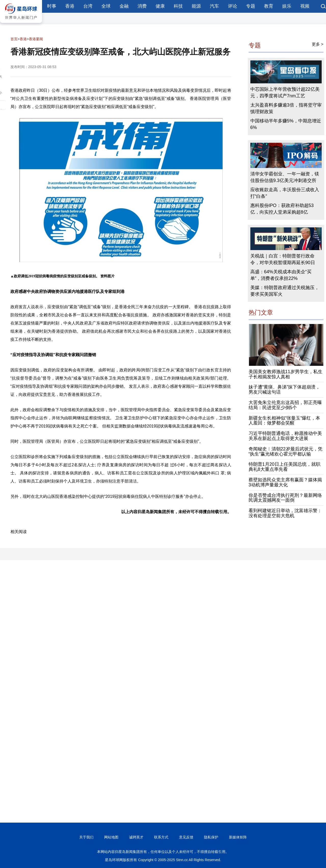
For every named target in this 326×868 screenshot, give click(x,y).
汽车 (214, 6)
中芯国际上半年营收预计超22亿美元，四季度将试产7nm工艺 (285, 93)
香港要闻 (36, 39)
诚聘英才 (136, 837)
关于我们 (86, 837)
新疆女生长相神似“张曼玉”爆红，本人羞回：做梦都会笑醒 (284, 421)
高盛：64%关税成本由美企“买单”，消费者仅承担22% (281, 275)
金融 (124, 6)
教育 (269, 6)
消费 (142, 6)
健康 (160, 6)
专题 (251, 6)
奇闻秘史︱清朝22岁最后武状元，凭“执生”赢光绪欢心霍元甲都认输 (286, 451)
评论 (233, 6)
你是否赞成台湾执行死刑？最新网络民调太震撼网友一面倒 (285, 498)
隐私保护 (211, 837)
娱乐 (287, 6)
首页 (14, 39)
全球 (106, 6)
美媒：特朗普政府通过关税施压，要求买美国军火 (285, 291)
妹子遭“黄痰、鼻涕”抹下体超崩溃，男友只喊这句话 (284, 390)
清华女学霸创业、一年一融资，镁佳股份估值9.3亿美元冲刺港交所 (285, 177)
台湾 (88, 6)
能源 (196, 6)
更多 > (318, 44)
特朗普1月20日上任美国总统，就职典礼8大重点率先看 (284, 467)
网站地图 (111, 837)
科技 (178, 6)
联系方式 (161, 837)
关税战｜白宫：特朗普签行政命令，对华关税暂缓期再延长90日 (283, 259)
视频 (305, 6)
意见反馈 (186, 837)
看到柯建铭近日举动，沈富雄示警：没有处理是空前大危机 (285, 513)
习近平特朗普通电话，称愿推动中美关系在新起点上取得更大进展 (285, 436)
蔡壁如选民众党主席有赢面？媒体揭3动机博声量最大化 (285, 482)
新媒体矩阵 (238, 837)
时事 (52, 6)
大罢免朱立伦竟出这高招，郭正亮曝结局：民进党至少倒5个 (285, 405)
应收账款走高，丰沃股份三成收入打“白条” (285, 193)
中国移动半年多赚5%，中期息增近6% (286, 124)
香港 (70, 6)
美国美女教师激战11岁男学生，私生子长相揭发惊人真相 (286, 374)
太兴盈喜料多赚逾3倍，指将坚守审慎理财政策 (286, 108)
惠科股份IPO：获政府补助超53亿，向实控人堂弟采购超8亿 (282, 209)
